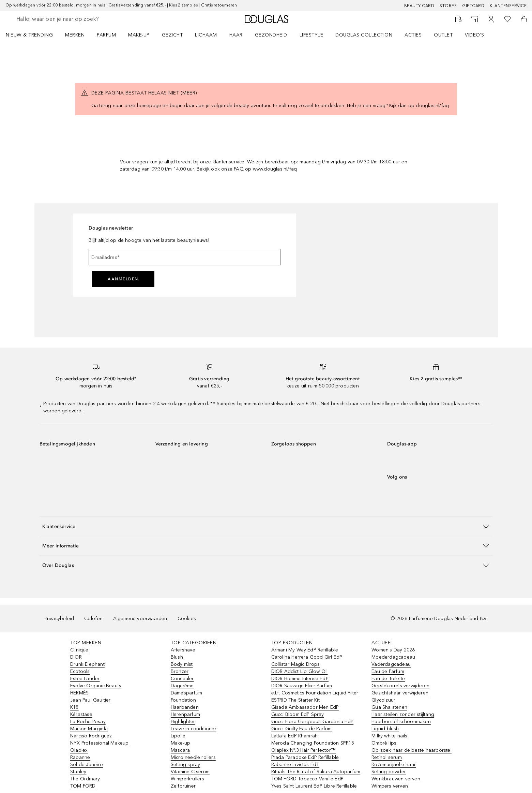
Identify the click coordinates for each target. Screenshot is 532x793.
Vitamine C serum (190, 772)
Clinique (79, 650)
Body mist (182, 664)
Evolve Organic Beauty (96, 686)
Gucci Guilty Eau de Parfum (302, 729)
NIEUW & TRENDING (29, 35)
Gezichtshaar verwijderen (400, 693)
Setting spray (186, 765)
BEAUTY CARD (419, 6)
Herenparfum (185, 714)
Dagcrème (182, 686)
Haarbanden (185, 707)
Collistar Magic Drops (296, 664)
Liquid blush (385, 729)
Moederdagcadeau (393, 657)
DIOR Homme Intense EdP (300, 679)
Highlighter (183, 722)
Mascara (180, 750)
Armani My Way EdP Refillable (305, 650)
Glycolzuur (383, 700)
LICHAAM (206, 35)
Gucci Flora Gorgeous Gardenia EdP (313, 722)
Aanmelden (123, 279)
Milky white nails (389, 736)
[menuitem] (34, 35)
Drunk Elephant (87, 664)
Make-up (180, 743)
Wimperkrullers (188, 779)
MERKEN (75, 35)
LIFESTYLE (311, 35)
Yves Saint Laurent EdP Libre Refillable (314, 786)
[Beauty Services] (458, 19)
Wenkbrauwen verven (396, 779)
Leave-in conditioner (194, 729)
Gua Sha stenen (389, 707)
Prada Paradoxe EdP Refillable (305, 757)
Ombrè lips (384, 743)
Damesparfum (186, 693)
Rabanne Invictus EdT (295, 765)
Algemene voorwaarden (140, 619)
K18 (74, 707)
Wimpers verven (390, 786)
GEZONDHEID (271, 35)
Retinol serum (387, 757)
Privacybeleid (59, 619)
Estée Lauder (85, 679)
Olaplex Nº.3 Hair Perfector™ (304, 750)
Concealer (182, 679)
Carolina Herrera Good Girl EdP (307, 657)
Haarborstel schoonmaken (401, 722)
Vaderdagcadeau (391, 664)
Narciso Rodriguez (91, 736)
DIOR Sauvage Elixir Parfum (302, 686)
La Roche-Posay (88, 722)
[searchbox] (66, 19)
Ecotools (80, 671)
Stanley (78, 772)
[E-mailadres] (185, 257)
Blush (177, 657)
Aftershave (183, 650)
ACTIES (413, 35)
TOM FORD (83, 786)
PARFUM (106, 35)
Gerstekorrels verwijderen (400, 686)
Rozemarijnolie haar (394, 765)
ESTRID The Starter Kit (295, 700)
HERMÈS (79, 693)
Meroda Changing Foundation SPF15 (313, 743)
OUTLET (443, 35)
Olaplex (79, 750)
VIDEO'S (475, 35)
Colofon (93, 619)
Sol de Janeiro (87, 765)
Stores (448, 6)
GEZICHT (172, 35)
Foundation (183, 700)
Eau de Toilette (388, 679)
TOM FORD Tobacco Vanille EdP (308, 779)
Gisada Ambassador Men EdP (305, 707)
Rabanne (80, 757)
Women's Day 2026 (393, 650)
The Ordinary (85, 779)
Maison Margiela (89, 729)
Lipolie (178, 736)
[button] (266, 526)
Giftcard (473, 6)
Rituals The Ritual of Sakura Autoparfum (316, 772)
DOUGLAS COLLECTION (364, 35)
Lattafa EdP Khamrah (295, 736)
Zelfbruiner (183, 786)
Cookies (187, 619)
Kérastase (81, 714)
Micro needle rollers (193, 757)
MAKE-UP (139, 35)
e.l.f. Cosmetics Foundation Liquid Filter (315, 693)
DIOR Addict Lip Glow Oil (300, 671)
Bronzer (180, 671)
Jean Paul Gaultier (90, 700)
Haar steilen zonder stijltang (403, 714)
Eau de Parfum (388, 671)
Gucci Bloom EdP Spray (298, 714)
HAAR (236, 35)
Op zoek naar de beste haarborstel (412, 750)
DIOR (76, 657)
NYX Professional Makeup (100, 743)
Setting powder (389, 772)
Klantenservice (508, 6)
